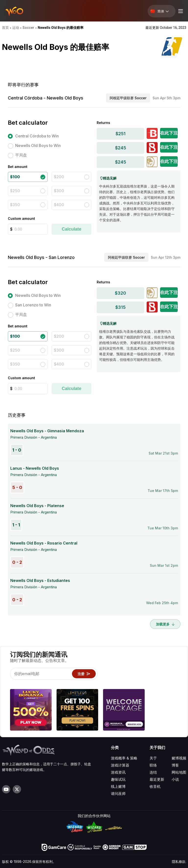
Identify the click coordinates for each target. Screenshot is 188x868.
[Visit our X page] (17, 789)
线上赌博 (118, 786)
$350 (15, 205)
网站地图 (179, 772)
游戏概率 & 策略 (124, 758)
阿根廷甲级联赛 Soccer (128, 98)
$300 (59, 191)
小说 (175, 779)
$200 (59, 177)
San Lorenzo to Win (33, 305)
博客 (175, 765)
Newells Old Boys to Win (38, 145)
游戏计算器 (120, 765)
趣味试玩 (118, 779)
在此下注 (169, 133)
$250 (15, 191)
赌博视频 (179, 758)
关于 (153, 758)
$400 (59, 205)
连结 (153, 772)
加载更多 (165, 624)
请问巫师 (118, 794)
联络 (153, 765)
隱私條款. (179, 862)
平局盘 (21, 155)
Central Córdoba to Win (37, 136)
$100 (15, 177)
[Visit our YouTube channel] (6, 789)
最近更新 (157, 779)
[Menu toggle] (180, 11)
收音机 (155, 786)
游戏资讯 (118, 772)
